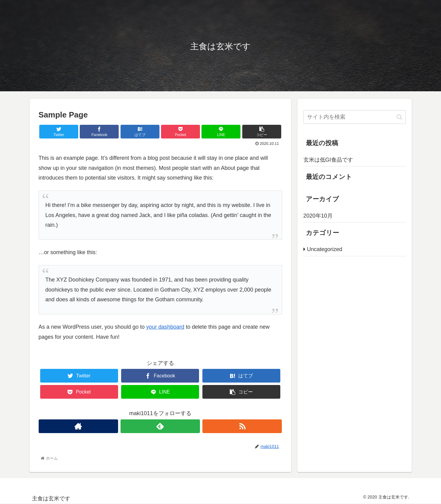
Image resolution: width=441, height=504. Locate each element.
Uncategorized (325, 249)
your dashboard (165, 327)
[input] (355, 117)
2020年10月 (318, 216)
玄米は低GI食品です (328, 160)
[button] (399, 117)
